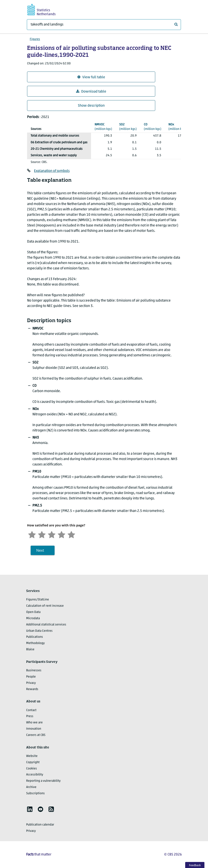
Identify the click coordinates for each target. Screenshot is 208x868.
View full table (91, 77)
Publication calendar (40, 825)
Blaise (30, 649)
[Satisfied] (62, 534)
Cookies (32, 769)
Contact (31, 710)
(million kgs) (103, 127)
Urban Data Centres (39, 631)
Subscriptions (35, 793)
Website (32, 756)
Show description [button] (91, 106)
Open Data (33, 612)
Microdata (33, 618)
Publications (35, 637)
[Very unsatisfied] (32, 534)
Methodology (35, 643)
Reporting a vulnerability (43, 781)
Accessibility (35, 775)
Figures (35, 39)
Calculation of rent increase (45, 606)
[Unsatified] (42, 534)
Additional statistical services (46, 625)
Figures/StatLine (38, 600)
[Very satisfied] (71, 534)
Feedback (195, 865)
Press (30, 716)
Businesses (34, 671)
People (31, 677)
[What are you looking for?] (104, 25)
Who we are (34, 723)
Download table (91, 92)
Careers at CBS (36, 735)
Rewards (32, 689)
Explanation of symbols (52, 171)
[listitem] (30, 809)
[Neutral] (52, 534)
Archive (31, 787)
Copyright (33, 762)
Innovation (34, 729)
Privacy (31, 683)
